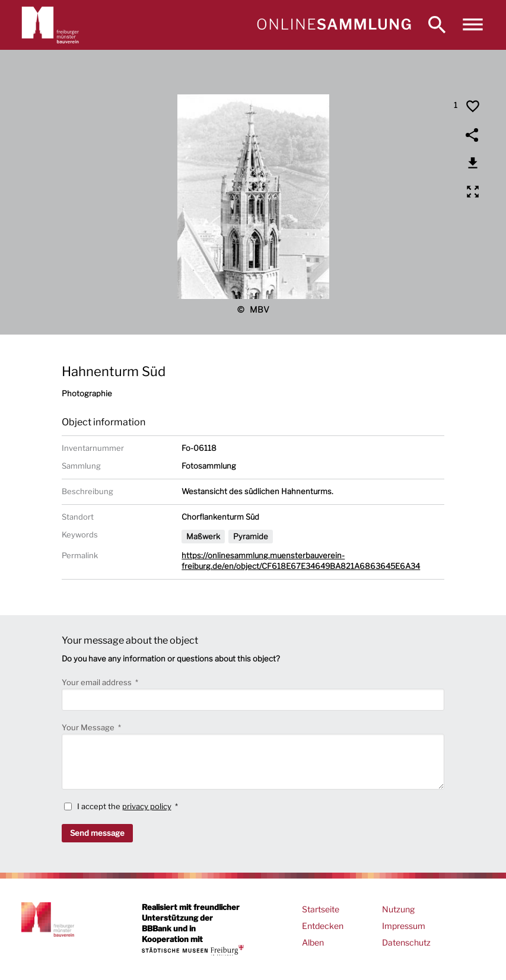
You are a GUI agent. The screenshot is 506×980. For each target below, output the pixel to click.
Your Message (89, 727)
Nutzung (398, 909)
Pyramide (251, 536)
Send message (97, 833)
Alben (313, 942)
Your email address (98, 682)
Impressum (404, 926)
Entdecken (323, 926)
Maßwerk (203, 536)
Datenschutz (406, 942)
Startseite (321, 909)
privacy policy (147, 806)
